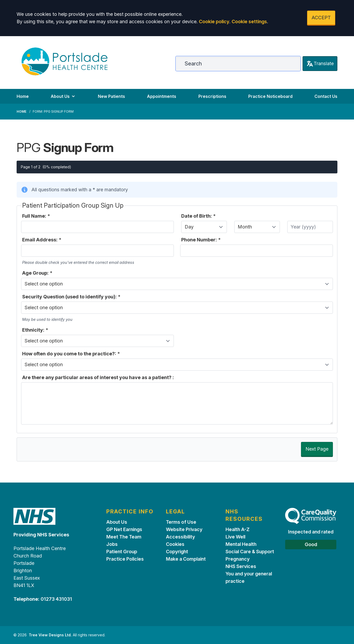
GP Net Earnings (124, 529)
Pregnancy (238, 559)
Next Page (317, 449)
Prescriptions (212, 96)
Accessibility (180, 537)
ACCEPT (321, 18)
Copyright (177, 552)
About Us (63, 96)
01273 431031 (56, 599)
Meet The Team (124, 537)
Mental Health (241, 544)
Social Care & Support (250, 552)
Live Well (235, 537)
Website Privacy (184, 529)
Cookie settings (249, 22)
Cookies (175, 544)
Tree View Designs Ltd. (50, 635)
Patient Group (122, 552)
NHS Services (241, 566)
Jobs (112, 544)
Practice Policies (125, 559)
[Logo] (64, 61)
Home (23, 96)
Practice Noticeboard (270, 96)
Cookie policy (214, 22)
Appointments (162, 96)
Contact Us (326, 96)
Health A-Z (238, 529)
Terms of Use (181, 522)
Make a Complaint (186, 559)
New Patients (111, 96)
